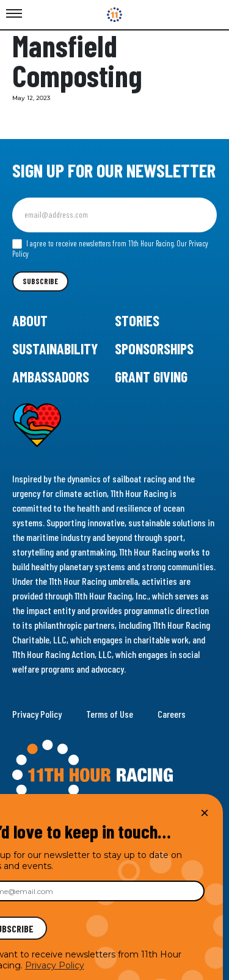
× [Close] (205, 813)
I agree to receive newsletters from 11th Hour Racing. (110, 249)
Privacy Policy (37, 714)
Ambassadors (51, 377)
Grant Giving (151, 377)
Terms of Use (110, 714)
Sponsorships (154, 349)
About (30, 320)
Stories (137, 320)
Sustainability (55, 349)
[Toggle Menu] (14, 14)
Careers (172, 714)
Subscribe (40, 281)
